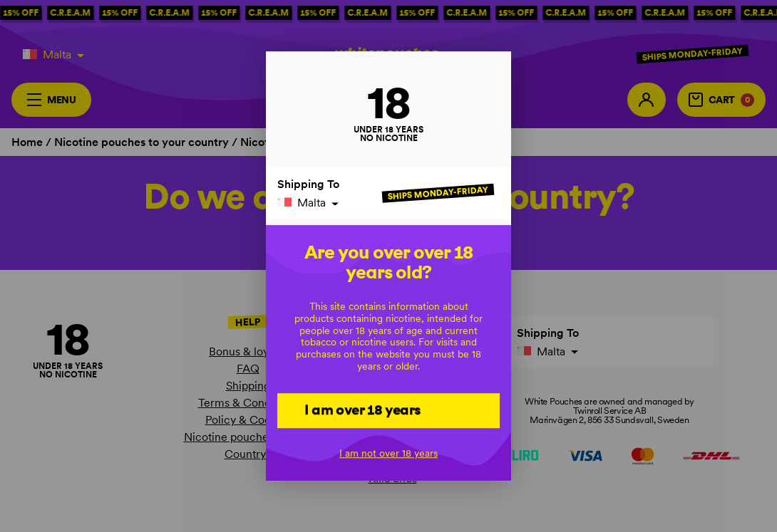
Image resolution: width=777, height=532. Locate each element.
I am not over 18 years (388, 453)
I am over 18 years (362, 410)
